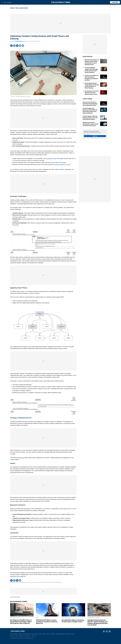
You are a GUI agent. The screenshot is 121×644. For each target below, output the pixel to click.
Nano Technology (26, 634)
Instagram (110, 631)
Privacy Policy (27, 636)
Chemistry (52, 634)
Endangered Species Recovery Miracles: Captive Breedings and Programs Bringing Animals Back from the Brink (98, 622)
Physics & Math (46, 634)
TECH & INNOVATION (22, 8)
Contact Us (34, 636)
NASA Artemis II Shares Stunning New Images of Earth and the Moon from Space (91, 124)
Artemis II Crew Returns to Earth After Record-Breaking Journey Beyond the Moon (90, 104)
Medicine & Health (60, 634)
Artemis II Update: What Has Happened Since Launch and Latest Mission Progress (90, 118)
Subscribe (115, 2)
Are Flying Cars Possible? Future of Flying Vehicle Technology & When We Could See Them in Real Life (21, 622)
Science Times (59, 582)
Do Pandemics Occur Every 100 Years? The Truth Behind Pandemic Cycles (92, 93)
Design (20, 634)
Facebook (11, 46)
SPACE (37, 618)
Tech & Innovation (14, 634)
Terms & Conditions (19, 636)
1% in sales (62, 162)
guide (22, 458)
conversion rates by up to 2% (62, 164)
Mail (23, 46)
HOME (12, 8)
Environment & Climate (70, 634)
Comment (20, 46)
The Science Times (61, 2)
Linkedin (17, 46)
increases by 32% (51, 159)
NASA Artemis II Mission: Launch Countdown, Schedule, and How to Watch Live (47, 622)
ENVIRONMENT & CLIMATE (93, 618)
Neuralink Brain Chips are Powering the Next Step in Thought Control (73, 621)
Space (40, 634)
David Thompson (19, 41)
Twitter (14, 46)
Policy (37, 634)
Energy (33, 634)
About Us (12, 636)
